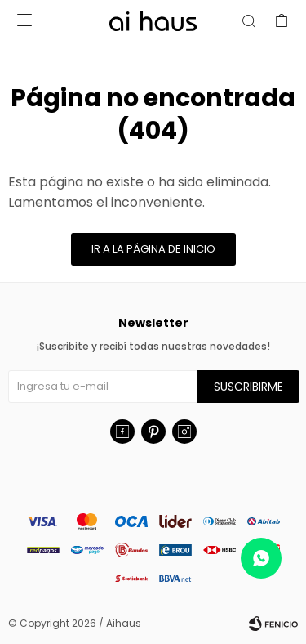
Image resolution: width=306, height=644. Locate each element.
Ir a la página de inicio (153, 249)
